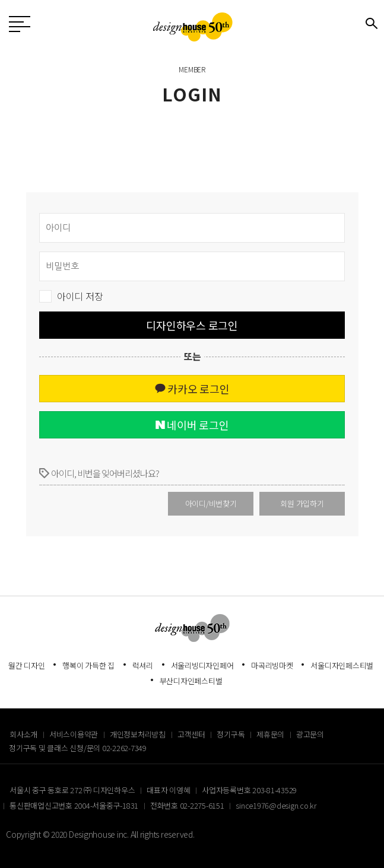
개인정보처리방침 (138, 734)
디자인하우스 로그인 (192, 325)
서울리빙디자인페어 (202, 665)
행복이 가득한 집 (88, 665)
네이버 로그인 (192, 425)
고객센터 (191, 734)
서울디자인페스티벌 (342, 665)
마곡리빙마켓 (272, 665)
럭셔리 (143, 665)
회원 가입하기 (302, 503)
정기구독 (231, 734)
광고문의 (310, 734)
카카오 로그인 (192, 389)
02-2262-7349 (124, 748)
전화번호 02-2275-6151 (187, 805)
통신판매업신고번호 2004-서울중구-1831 (74, 805)
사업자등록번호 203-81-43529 (249, 790)
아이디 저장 (80, 296)
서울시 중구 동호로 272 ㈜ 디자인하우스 (72, 790)
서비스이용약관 (74, 734)
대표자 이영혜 (168, 790)
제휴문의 (270, 734)
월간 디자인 (27, 665)
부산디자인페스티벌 (191, 681)
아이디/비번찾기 (211, 503)
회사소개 (23, 734)
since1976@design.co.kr (276, 805)
